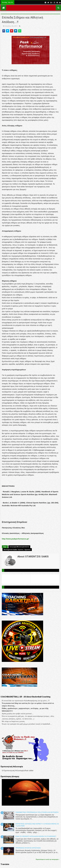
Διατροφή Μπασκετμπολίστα (19, 547)
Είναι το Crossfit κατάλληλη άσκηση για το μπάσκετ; (36, 836)
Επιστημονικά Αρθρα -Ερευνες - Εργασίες (17, 550)
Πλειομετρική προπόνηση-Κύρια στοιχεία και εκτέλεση (37, 812)
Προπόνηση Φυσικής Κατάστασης (28, 848)
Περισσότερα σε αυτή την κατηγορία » (48, 859)
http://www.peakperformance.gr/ (15, 539)
